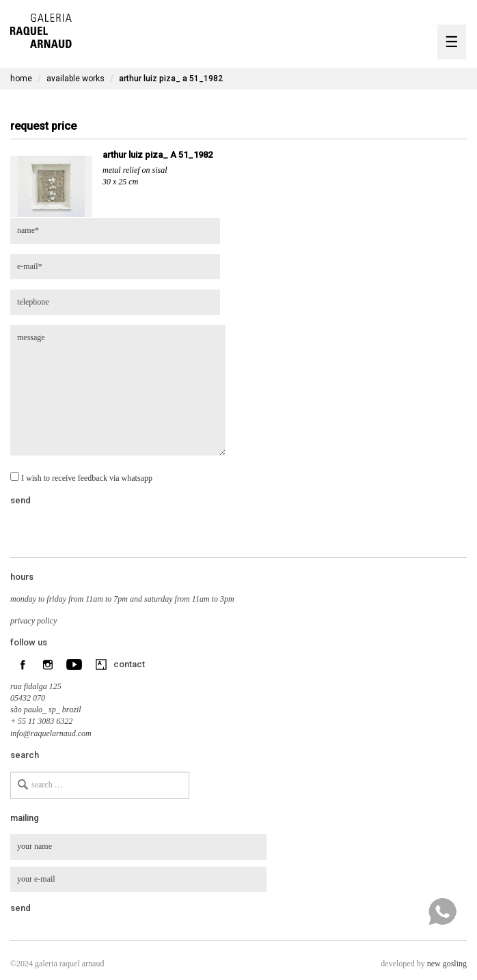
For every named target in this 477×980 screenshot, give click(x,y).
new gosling (447, 964)
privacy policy (33, 621)
